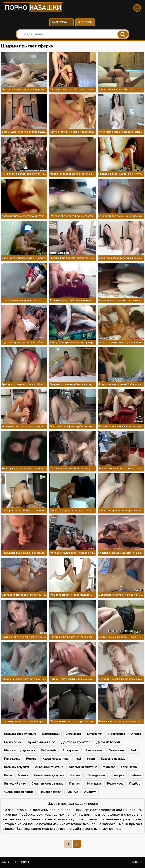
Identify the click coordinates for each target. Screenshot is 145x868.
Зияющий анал (15, 784)
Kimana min (95, 734)
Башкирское (13, 742)
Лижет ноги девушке (49, 775)
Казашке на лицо (113, 759)
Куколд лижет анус (41, 742)
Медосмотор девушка (20, 750)
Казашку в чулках (16, 767)
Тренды (85, 22)
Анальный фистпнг (49, 767)
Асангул (72, 792)
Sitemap (138, 862)
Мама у (23, 775)
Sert (133, 750)
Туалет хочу (115, 784)
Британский (51, 734)
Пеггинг (75, 784)
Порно (33, 8)
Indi (79, 759)
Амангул (90, 792)
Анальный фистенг (83, 767)
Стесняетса (129, 767)
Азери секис (94, 750)
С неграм (118, 775)
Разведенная (96, 775)
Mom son (109, 767)
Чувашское (117, 750)
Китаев (75, 775)
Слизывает (73, 734)
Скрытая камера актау (47, 784)
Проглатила (117, 734)
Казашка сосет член (56, 759)
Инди (91, 759)
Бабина (136, 775)
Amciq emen (71, 750)
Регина (31, 759)
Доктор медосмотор (76, 742)
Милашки (94, 784)
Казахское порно (16, 862)
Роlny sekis (49, 750)
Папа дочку (12, 759)
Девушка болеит (108, 742)
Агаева (136, 734)
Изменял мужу (50, 792)
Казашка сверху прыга (20, 734)
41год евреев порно (19, 792)
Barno (8, 775)
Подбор (135, 784)
